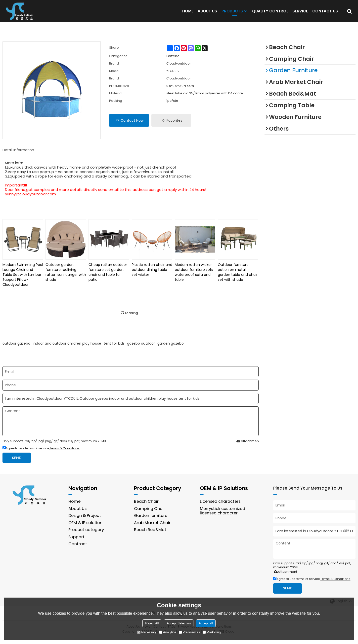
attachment (247, 447)
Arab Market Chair (152, 529)
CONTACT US (325, 14)
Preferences (189, 632)
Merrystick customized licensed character (223, 517)
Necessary (147, 632)
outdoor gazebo (16, 350)
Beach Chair (146, 508)
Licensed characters (221, 508)
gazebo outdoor (141, 350)
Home (75, 508)
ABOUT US (207, 14)
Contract (78, 550)
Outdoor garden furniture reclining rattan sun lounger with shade (66, 278)
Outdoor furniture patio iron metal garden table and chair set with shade (238, 278)
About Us (78, 515)
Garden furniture (151, 522)
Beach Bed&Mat (150, 536)
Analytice (168, 632)
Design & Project (85, 522)
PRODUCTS (232, 15)
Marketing (212, 632)
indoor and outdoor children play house (67, 350)
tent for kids (114, 350)
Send (17, 464)
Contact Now (132, 126)
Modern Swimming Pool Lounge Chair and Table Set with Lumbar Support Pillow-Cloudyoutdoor (23, 281)
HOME (188, 14)
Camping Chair (150, 515)
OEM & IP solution (86, 529)
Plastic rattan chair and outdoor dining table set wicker (152, 276)
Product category (86, 536)
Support (77, 543)
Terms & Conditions (65, 454)
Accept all (206, 623)
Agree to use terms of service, (41, 454)
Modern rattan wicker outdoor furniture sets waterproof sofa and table (194, 278)
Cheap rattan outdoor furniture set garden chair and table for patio (108, 278)
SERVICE (300, 14)
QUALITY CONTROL (270, 14)
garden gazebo (171, 350)
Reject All (152, 623)
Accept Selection (179, 623)
